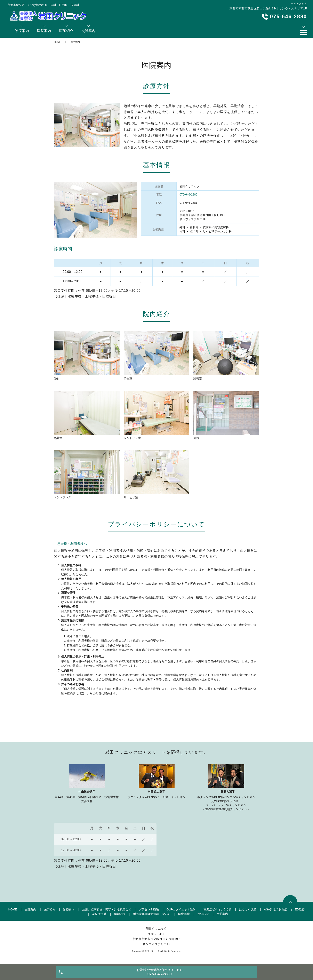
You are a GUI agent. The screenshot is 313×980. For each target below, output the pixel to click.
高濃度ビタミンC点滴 (217, 909)
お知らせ (203, 914)
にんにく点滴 (248, 909)
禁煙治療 (120, 914)
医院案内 (30, 909)
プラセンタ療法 (149, 909)
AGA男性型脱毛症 (276, 909)
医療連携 (184, 914)
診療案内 (69, 909)
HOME (58, 42)
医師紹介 (50, 909)
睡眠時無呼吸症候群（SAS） (152, 914)
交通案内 (222, 914)
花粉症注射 (99, 914)
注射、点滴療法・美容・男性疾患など (107, 909)
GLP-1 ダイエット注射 (181, 909)
